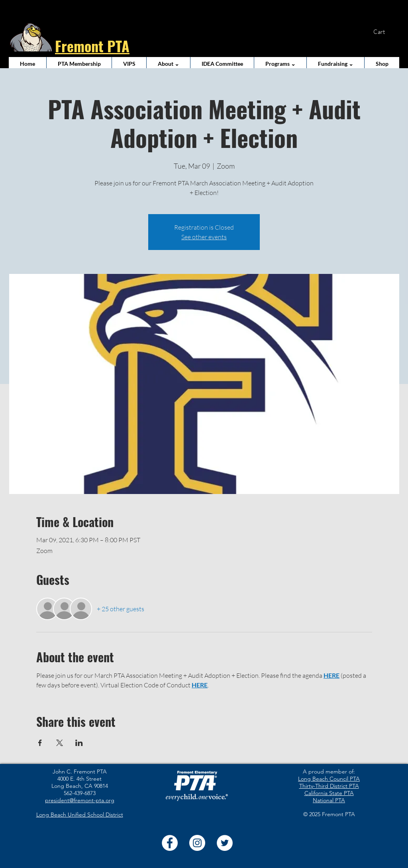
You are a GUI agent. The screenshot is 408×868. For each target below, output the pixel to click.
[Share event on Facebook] (40, 743)
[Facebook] (170, 843)
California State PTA (329, 793)
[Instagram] (197, 843)
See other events (204, 237)
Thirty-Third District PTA (329, 786)
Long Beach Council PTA (329, 779)
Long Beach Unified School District (80, 815)
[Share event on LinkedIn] (79, 743)
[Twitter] (225, 843)
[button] (384, 32)
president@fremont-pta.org (80, 800)
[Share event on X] (60, 743)
